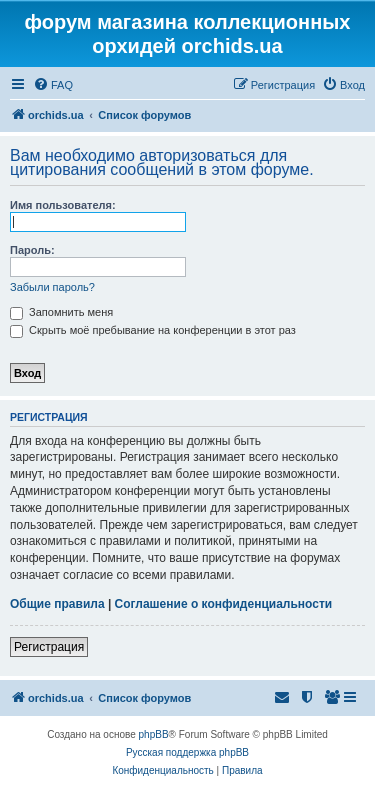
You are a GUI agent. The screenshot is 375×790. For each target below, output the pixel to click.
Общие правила (57, 604)
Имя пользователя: (63, 205)
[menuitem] (53, 85)
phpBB (154, 734)
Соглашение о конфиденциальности (224, 604)
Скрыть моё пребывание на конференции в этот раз (153, 330)
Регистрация (49, 647)
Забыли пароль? (52, 287)
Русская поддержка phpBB (187, 752)
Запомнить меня (61, 312)
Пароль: (32, 250)
